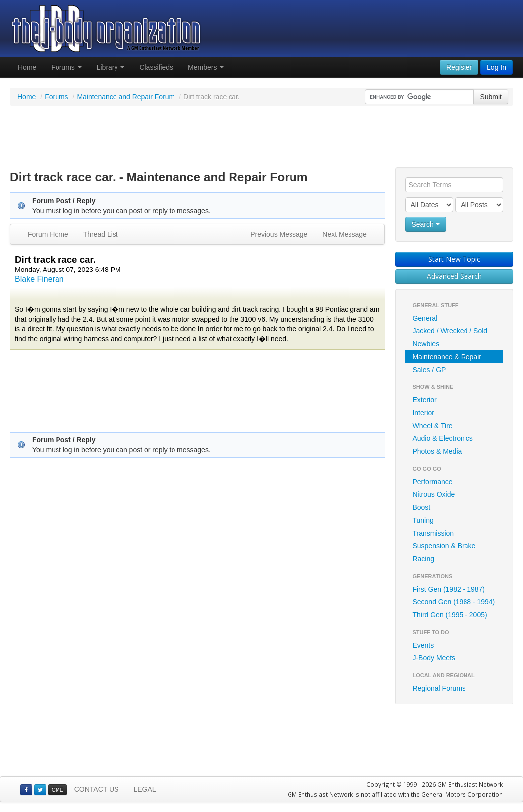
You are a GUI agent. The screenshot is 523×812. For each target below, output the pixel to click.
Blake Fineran (39, 279)
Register (459, 67)
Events (423, 645)
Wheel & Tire (432, 426)
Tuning (423, 520)
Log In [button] (496, 67)
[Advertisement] (262, 138)
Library (111, 67)
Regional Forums (439, 688)
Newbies (426, 344)
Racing (423, 559)
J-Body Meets (434, 658)
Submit (491, 97)
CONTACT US (97, 789)
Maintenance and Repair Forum (126, 97)
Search (425, 224)
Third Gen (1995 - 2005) (450, 615)
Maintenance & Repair (447, 357)
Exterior (424, 400)
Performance (432, 482)
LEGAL (145, 789)
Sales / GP (429, 370)
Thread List (101, 234)
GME (58, 790)
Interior (423, 413)
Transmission (433, 533)
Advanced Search (454, 276)
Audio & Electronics (442, 438)
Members (206, 67)
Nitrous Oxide (434, 494)
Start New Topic (454, 259)
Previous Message (279, 234)
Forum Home (48, 234)
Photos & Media (437, 451)
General (425, 318)
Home (27, 67)
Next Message (344, 234)
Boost (421, 507)
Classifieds (156, 67)
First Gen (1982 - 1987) (449, 589)
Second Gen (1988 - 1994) (454, 602)
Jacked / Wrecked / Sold (450, 331)
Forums (66, 67)
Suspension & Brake (444, 546)
